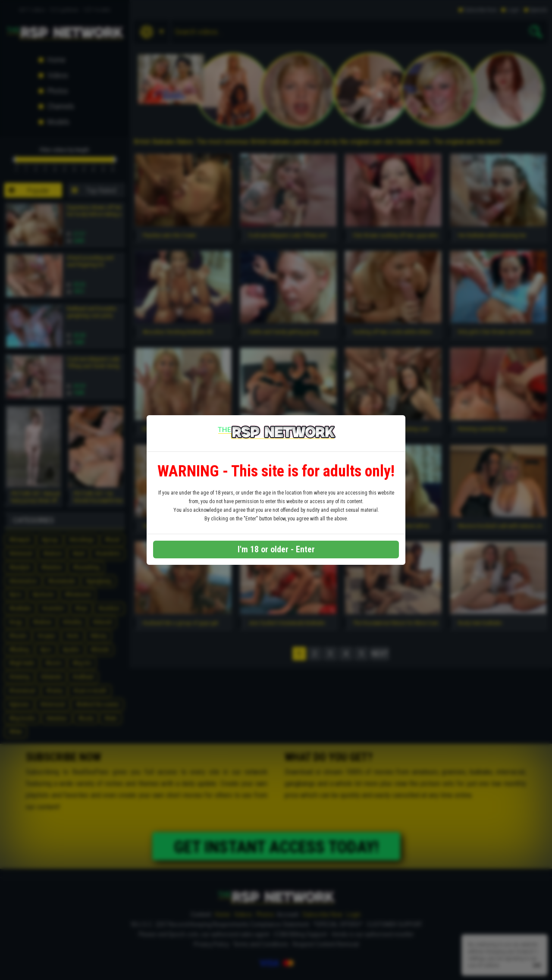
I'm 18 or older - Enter (276, 549)
